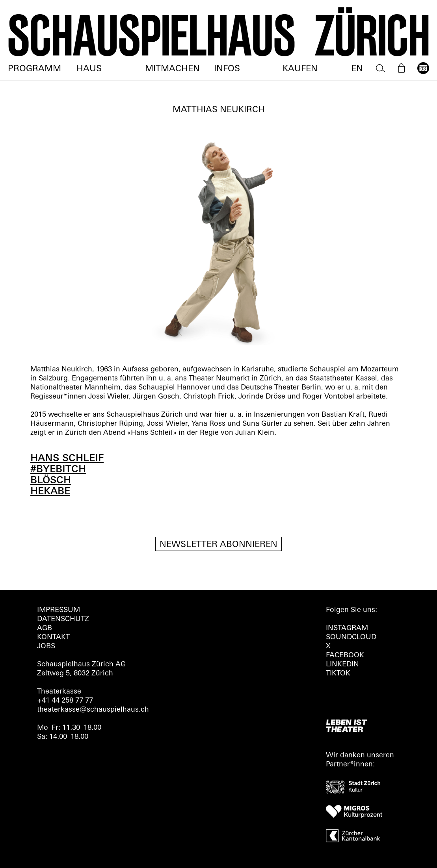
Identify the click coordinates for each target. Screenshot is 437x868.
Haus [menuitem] (89, 69)
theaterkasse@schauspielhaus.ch (93, 710)
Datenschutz (63, 619)
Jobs (46, 646)
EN (357, 69)
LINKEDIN (342, 665)
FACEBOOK (345, 656)
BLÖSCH (51, 481)
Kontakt (53, 637)
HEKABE (50, 492)
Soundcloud (351, 637)
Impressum (59, 610)
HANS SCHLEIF (67, 459)
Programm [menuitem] (34, 69)
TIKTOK (338, 674)
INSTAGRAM (347, 628)
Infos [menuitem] (227, 69)
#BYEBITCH (58, 470)
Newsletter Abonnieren (219, 545)
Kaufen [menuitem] (300, 69)
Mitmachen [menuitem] (172, 69)
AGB (45, 628)
